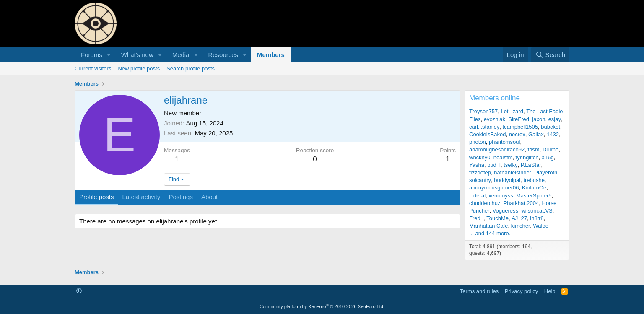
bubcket (551, 127)
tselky (510, 165)
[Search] (550, 55)
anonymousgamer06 (494, 188)
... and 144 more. (490, 233)
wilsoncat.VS (537, 211)
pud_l (494, 165)
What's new (137, 55)
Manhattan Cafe (489, 226)
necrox (517, 134)
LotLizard (512, 111)
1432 (553, 134)
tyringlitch (527, 157)
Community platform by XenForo (322, 306)
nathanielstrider (513, 173)
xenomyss (501, 196)
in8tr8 (537, 218)
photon (478, 142)
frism (534, 149)
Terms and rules (479, 291)
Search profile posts (191, 69)
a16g (548, 157)
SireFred (519, 119)
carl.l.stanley (484, 127)
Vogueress (505, 211)
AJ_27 (519, 218)
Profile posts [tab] (97, 197)
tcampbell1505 (520, 127)
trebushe (534, 180)
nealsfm (503, 157)
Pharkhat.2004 (521, 203)
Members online (495, 98)
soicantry (480, 180)
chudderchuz (485, 203)
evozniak (495, 119)
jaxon (539, 119)
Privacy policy (521, 291)
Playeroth (546, 173)
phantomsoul (504, 142)
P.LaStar (531, 165)
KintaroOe (534, 188)
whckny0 (480, 157)
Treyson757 (483, 111)
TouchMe (497, 218)
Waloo (541, 226)
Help (550, 291)
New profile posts (139, 69)
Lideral (477, 196)
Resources (223, 55)
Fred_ (476, 218)
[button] (109, 55)
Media (181, 55)
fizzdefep (480, 173)
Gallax (536, 134)
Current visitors (93, 69)
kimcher (521, 226)
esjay (555, 119)
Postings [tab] (181, 197)
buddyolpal (507, 180)
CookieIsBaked (487, 134)
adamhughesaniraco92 (497, 149)
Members (271, 55)
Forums (92, 55)
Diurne (551, 149)
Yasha (477, 165)
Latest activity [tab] (142, 197)
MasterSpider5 (534, 196)
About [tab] (209, 197)
